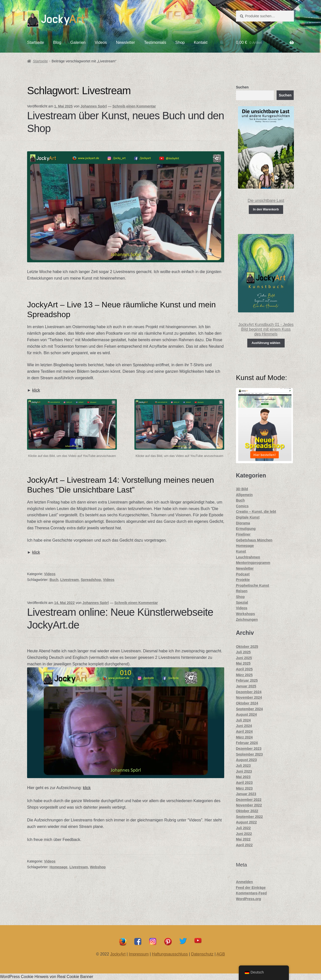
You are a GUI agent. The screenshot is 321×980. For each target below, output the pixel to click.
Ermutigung (246, 529)
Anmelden (245, 882)
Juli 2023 (243, 766)
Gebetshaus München (254, 540)
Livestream (69, 580)
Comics (242, 506)
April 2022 (244, 845)
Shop (180, 42)
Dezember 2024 (249, 692)
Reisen (242, 591)
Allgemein (244, 495)
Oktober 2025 (247, 647)
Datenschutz (202, 954)
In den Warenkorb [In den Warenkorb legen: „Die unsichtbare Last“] (266, 209)
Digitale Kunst (248, 517)
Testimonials (155, 42)
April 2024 (244, 731)
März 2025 (244, 675)
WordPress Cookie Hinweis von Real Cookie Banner (47, 977)
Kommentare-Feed (251, 893)
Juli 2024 (243, 720)
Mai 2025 (243, 663)
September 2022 (249, 817)
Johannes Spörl (94, 106)
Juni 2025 (244, 658)
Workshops (246, 614)
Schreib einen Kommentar (134, 106)
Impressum (139, 954)
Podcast (243, 574)
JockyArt (118, 954)
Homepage (59, 867)
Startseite (36, 42)
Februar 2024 (247, 743)
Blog (57, 42)
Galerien (78, 42)
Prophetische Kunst (253, 585)
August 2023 (246, 760)
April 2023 (244, 783)
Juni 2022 (244, 834)
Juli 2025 (243, 652)
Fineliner (243, 534)
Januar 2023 (246, 794)
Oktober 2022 (247, 811)
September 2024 (249, 709)
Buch (54, 580)
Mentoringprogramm (253, 563)
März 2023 (244, 788)
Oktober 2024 (247, 703)
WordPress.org (249, 899)
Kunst (241, 551)
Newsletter (126, 42)
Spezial (242, 602)
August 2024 (246, 714)
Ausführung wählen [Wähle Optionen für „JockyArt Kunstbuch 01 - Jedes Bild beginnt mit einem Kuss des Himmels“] (266, 343)
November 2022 (249, 805)
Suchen (242, 87)
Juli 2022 (243, 828)
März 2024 (244, 737)
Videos (101, 42)
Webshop (98, 867)
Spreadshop (91, 580)
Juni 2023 (244, 771)
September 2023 (249, 754)
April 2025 (244, 669)
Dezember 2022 (249, 800)
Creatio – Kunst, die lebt (256, 512)
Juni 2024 (244, 726)
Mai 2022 (243, 839)
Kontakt (201, 42)
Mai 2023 (243, 777)
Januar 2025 (246, 686)
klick (36, 390)
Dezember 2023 (249, 749)
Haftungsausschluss (170, 954)
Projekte (243, 580)
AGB (221, 954)
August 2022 (246, 822)
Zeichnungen (247, 620)
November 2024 (249, 697)
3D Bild (242, 489)
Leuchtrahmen (248, 557)
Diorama (243, 523)
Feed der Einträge (251, 888)
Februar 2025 (247, 680)
